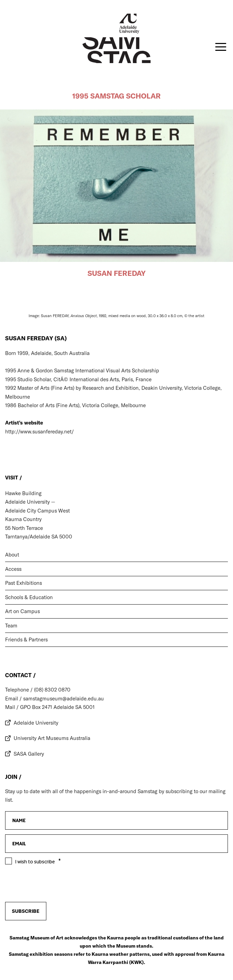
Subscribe (26, 911)
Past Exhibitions (24, 583)
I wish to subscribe (35, 862)
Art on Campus (22, 611)
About (12, 555)
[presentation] (57, 884)
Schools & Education (29, 597)
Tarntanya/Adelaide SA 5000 (39, 537)
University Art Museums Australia (52, 738)
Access (13, 569)
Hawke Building (23, 493)
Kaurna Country (23, 519)
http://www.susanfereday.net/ (40, 432)
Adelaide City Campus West (37, 511)
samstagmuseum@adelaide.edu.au (63, 699)
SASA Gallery (29, 754)
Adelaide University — (30, 502)
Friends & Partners (26, 640)
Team (11, 626)
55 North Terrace (24, 528)
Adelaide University (36, 723)
